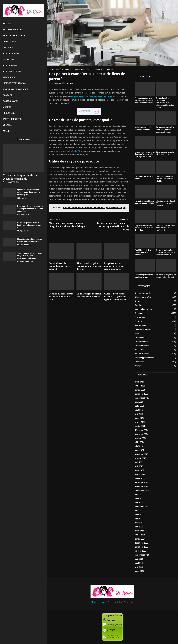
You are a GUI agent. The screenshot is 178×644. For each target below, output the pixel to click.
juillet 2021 (139, 515)
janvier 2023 (140, 478)
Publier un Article (115, 602)
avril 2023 (139, 466)
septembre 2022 (142, 490)
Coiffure (8, 48)
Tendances (9, 77)
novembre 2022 (141, 486)
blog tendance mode (143, 309)
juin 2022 (139, 503)
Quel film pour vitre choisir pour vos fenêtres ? (143, 252)
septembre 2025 (142, 398)
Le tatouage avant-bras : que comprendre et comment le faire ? (165, 130)
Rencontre (9, 113)
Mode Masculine (12, 71)
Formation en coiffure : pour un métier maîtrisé (144, 202)
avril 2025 (139, 414)
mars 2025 (139, 418)
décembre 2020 (141, 543)
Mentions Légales (99, 602)
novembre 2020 (141, 547)
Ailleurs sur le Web (14, 36)
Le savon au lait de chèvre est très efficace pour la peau (61, 297)
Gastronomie (10, 101)
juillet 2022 (139, 499)
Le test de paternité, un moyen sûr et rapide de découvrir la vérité (113, 226)
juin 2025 (139, 410)
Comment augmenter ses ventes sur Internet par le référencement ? (144, 100)
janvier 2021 (140, 539)
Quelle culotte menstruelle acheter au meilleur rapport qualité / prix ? (29, 192)
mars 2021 (139, 531)
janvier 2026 (140, 390)
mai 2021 (139, 523)
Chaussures (9, 42)
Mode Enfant (10, 65)
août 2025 (139, 402)
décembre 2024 (141, 430)
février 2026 (140, 386)
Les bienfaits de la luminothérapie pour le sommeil (60, 266)
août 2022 (139, 495)
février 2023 (140, 474)
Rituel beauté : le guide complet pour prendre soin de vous (89, 266)
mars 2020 (139, 571)
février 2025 (140, 422)
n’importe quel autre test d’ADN (68, 151)
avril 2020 (139, 567)
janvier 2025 (140, 426)
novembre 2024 (141, 434)
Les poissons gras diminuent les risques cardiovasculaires (114, 266)
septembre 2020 (142, 555)
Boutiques (8, 60)
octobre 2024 (140, 438)
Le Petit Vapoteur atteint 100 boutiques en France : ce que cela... (29, 225)
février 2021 (140, 535)
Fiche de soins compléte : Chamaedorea (166, 153)
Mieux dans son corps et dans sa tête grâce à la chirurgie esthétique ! (145, 154)
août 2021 (139, 511)
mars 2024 (139, 450)
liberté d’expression (14, 83)
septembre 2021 (142, 507)
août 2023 (139, 462)
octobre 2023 (140, 458)
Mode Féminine (11, 53)
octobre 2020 (140, 551)
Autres (7, 131)
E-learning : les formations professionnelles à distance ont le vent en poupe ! (165, 103)
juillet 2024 (139, 442)
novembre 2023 (141, 454)
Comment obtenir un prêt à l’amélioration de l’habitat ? (166, 179)
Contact (7, 95)
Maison (7, 107)
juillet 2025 (139, 406)
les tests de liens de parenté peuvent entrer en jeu (93, 96)
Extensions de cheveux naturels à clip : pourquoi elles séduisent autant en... (30, 209)
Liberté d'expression (143, 329)
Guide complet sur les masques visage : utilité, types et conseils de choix (116, 297)
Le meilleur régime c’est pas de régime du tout (166, 276)
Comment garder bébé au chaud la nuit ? (144, 276)
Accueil (7, 24)
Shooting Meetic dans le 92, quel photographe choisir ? (166, 203)
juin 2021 (139, 519)
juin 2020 (139, 563)
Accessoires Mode (13, 30)
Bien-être (139, 305)
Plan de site (129, 602)
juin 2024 (139, 446)
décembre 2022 (141, 482)
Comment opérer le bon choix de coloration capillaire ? (166, 228)
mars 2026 (139, 382)
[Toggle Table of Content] (95, 111)
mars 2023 (139, 470)
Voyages (7, 125)
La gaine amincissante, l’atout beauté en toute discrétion (144, 228)
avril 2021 (139, 527)
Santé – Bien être (12, 119)
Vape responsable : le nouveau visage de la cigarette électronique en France (30, 256)
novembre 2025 (141, 394)
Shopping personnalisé (16, 89)
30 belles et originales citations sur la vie (143, 128)
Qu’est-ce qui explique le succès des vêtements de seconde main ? (165, 252)
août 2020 (139, 559)
